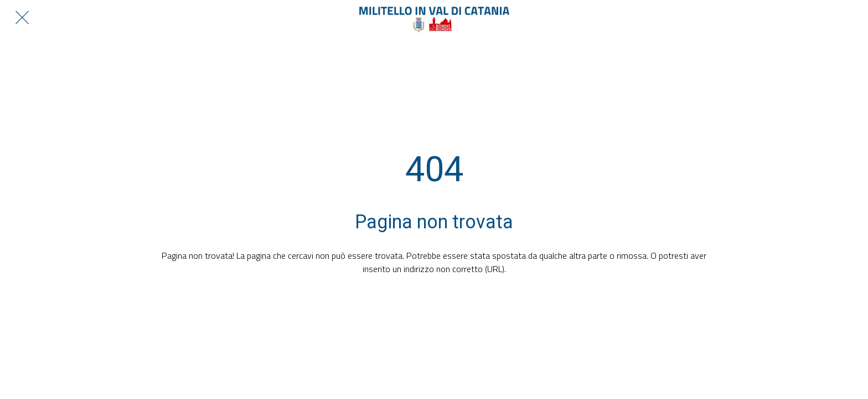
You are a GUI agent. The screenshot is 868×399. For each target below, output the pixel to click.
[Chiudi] (22, 18)
